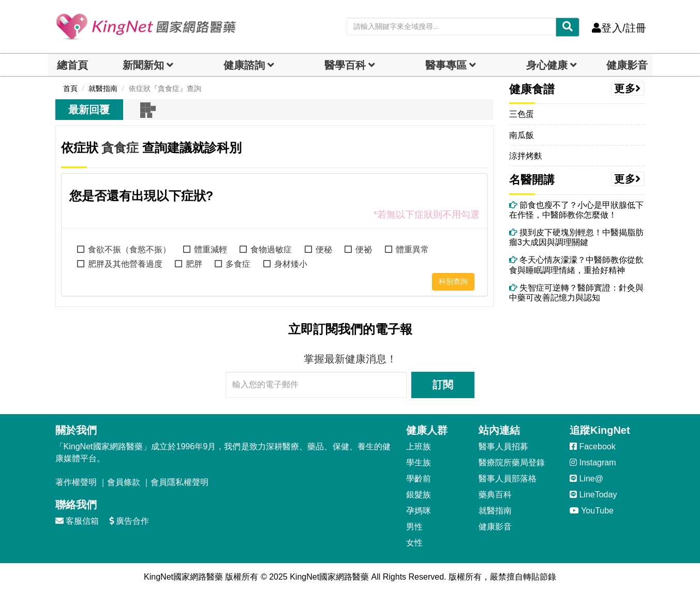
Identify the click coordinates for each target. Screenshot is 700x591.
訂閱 (443, 385)
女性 (414, 543)
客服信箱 (77, 521)
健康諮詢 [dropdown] (244, 65)
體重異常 (412, 249)
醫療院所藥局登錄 (512, 463)
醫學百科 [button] (345, 65)
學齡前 (419, 479)
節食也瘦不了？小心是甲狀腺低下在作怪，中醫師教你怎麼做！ (576, 210)
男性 (414, 527)
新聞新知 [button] (143, 65)
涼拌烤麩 (526, 156)
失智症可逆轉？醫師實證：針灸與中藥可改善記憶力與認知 (576, 293)
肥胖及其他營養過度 (125, 264)
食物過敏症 (271, 249)
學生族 (419, 463)
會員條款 (124, 482)
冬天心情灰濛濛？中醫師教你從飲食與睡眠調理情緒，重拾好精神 (576, 265)
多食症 (238, 264)
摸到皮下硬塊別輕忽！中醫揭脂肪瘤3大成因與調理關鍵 (576, 237)
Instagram (593, 463)
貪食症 (120, 148)
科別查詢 (453, 281)
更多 (628, 88)
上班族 (419, 446)
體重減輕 (211, 249)
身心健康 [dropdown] (547, 65)
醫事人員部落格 (508, 479)
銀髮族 (419, 495)
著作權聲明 (76, 482)
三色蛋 (522, 114)
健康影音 (627, 65)
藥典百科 (495, 495)
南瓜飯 (522, 135)
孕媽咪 (419, 511)
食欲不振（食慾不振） (129, 249)
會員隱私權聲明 (180, 482)
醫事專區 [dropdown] (446, 65)
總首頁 (72, 65)
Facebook (593, 446)
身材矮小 (291, 264)
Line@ (586, 479)
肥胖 (194, 264)
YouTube (592, 511)
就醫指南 (495, 511)
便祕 (364, 249)
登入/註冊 (619, 28)
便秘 (324, 249)
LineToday (593, 495)
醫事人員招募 (503, 446)
